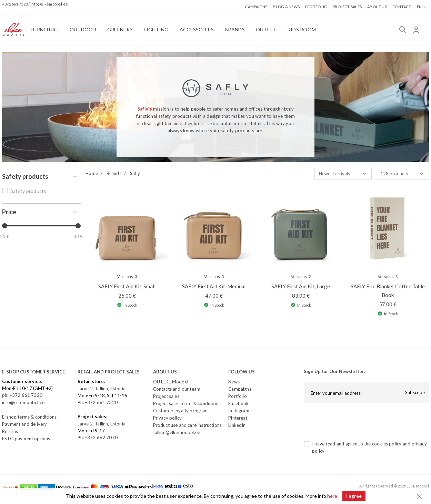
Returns (10, 431)
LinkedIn (237, 425)
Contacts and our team (177, 389)
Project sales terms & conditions (186, 403)
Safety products (28, 191)
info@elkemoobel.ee (49, 4)
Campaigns (240, 389)
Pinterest (238, 418)
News (234, 382)
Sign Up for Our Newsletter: (334, 371)
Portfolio (238, 396)
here (332, 496)
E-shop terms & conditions (29, 417)
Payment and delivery (24, 424)
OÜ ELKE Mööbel (171, 382)
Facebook (238, 403)
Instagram (239, 411)
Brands (114, 173)
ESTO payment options (26, 439)
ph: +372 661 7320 (23, 395)
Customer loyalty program (181, 411)
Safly (135, 173)
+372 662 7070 (101, 438)
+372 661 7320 (15, 4)
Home (92, 173)
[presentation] (356, 422)
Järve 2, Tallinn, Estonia (102, 389)
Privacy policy (167, 418)
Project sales (166, 396)
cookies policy (387, 444)
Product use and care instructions (188, 425)
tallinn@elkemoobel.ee (177, 432)
